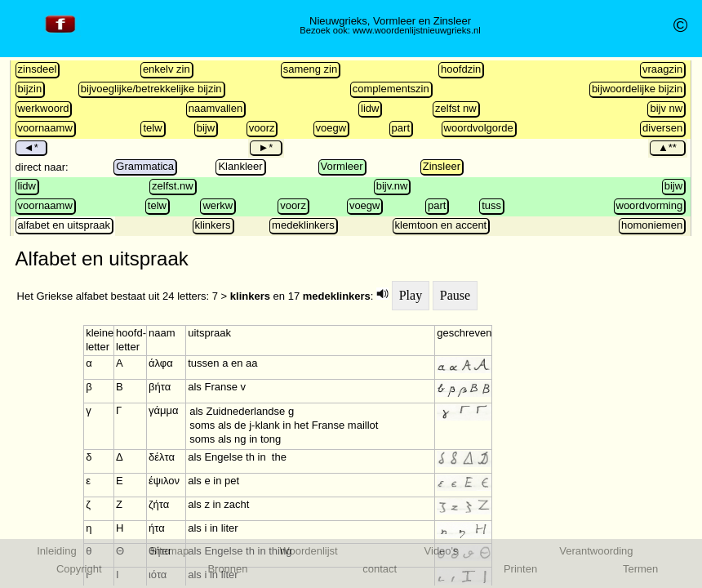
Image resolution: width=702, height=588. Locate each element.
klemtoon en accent (441, 225)
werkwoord (44, 108)
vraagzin (662, 69)
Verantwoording (596, 551)
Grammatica (145, 166)
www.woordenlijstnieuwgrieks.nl (417, 30)
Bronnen (227, 569)
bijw (206, 128)
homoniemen (652, 225)
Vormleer (342, 166)
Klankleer (240, 166)
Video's (442, 551)
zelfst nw (456, 108)
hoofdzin (461, 69)
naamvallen (216, 108)
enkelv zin (167, 69)
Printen (520, 569)
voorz (262, 128)
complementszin (391, 89)
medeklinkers (303, 225)
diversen (662, 128)
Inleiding (56, 551)
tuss (491, 205)
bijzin (30, 89)
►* (265, 147)
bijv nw (666, 108)
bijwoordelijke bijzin (637, 89)
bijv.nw (392, 186)
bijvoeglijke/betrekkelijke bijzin (151, 89)
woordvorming (650, 205)
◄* (31, 147)
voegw (331, 128)
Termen (640, 569)
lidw (370, 108)
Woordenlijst (308, 551)
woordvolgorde (479, 128)
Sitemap (170, 551)
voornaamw (45, 128)
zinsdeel (38, 69)
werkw (218, 205)
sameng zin (310, 69)
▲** (667, 147)
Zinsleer (442, 166)
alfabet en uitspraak (64, 225)
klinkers (213, 225)
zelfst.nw (173, 186)
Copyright (79, 569)
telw (152, 128)
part (401, 128)
